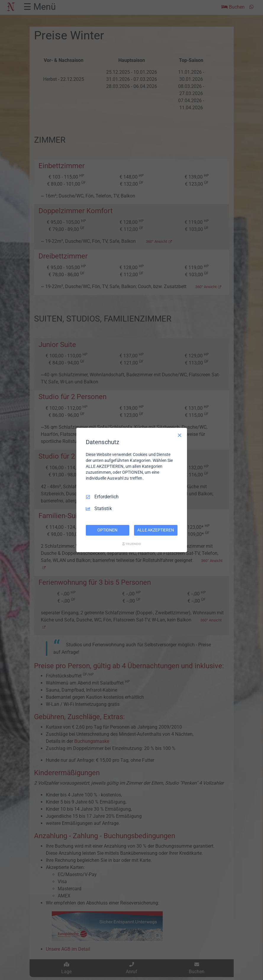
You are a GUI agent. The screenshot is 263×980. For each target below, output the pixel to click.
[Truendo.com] (132, 544)
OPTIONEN (107, 530)
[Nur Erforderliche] (180, 435)
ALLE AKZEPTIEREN (156, 530)
